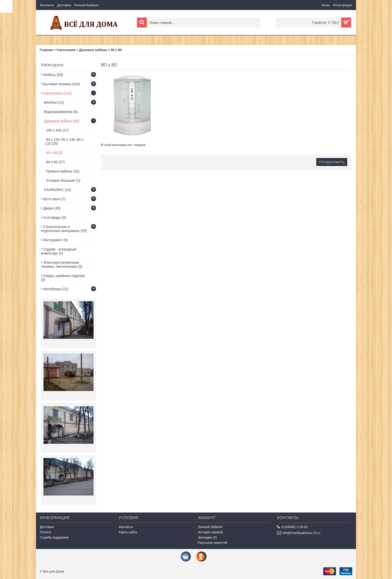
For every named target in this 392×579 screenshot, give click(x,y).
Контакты (126, 527)
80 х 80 (116, 50)
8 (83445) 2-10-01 (292, 527)
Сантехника (66, 50)
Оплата (45, 532)
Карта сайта (128, 532)
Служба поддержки (54, 537)
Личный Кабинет (210, 527)
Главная (46, 50)
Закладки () (207, 537)
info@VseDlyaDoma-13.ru (299, 533)
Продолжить (332, 162)
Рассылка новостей (213, 543)
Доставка (47, 527)
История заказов (210, 532)
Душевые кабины (93, 50)
